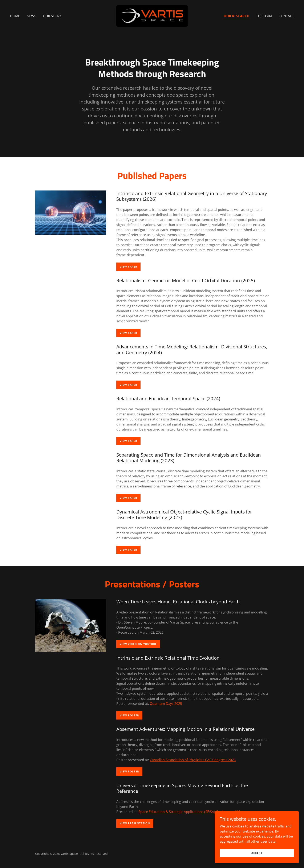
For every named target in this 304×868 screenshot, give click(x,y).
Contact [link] (286, 16)
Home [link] (15, 16)
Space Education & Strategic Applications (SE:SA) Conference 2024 (190, 812)
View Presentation (135, 823)
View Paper (128, 267)
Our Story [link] (52, 16)
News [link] (31, 16)
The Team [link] (264, 16)
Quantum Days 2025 (166, 704)
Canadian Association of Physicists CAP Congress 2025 (193, 760)
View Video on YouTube (138, 644)
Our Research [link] (236, 16)
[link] (152, 16)
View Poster (129, 715)
